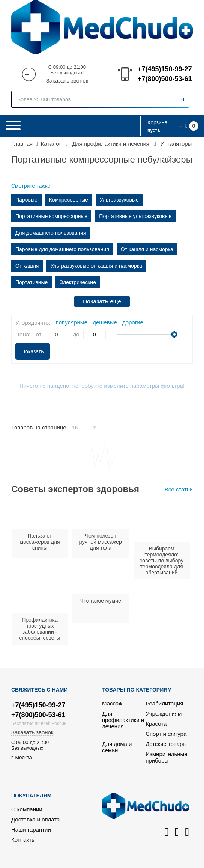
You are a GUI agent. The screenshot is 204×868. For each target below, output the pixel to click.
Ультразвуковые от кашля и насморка (96, 266)
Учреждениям (163, 714)
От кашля (27, 266)
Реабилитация (164, 703)
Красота (156, 724)
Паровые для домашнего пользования (62, 249)
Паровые (26, 200)
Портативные (31, 282)
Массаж (112, 703)
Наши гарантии (31, 830)
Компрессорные (69, 200)
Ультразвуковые (119, 200)
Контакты (23, 840)
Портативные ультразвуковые (135, 216)
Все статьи (179, 489)
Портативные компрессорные (51, 216)
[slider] (174, 334)
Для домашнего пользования (51, 233)
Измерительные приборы (166, 757)
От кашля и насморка (147, 249)
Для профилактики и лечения (123, 720)
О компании (27, 809)
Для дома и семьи (117, 747)
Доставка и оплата (35, 819)
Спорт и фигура (166, 734)
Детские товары (166, 744)
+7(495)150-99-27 (164, 69)
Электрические (78, 282)
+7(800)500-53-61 (164, 79)
